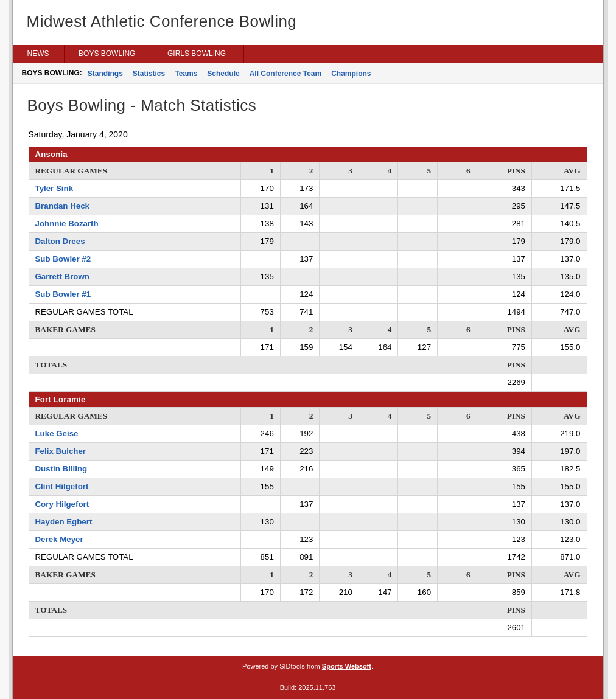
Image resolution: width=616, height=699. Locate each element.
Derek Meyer (59, 539)
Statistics (149, 74)
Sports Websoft (347, 666)
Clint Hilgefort (62, 486)
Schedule (223, 74)
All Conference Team (285, 74)
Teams (186, 74)
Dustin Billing (61, 469)
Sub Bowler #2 (63, 259)
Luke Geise (57, 433)
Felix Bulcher (61, 451)
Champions (351, 74)
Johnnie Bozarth (67, 224)
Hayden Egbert (64, 522)
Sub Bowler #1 (63, 294)
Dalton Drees (60, 241)
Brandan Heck (62, 206)
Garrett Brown (62, 276)
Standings (105, 74)
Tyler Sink (54, 188)
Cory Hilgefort (62, 504)
